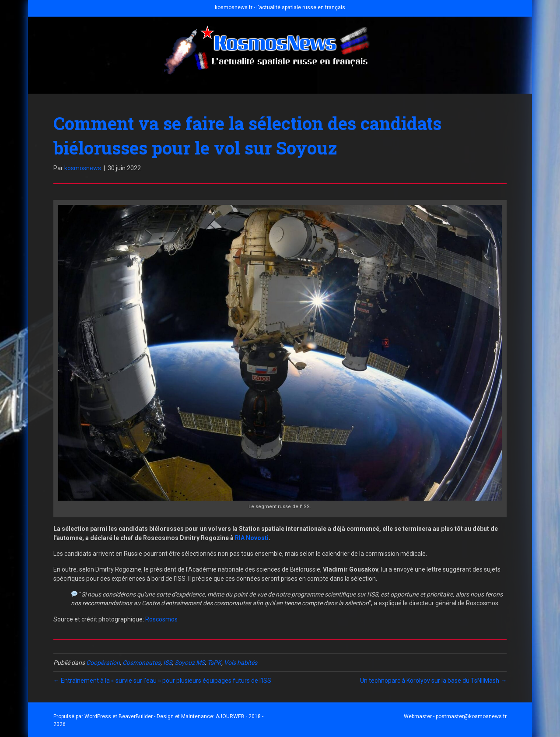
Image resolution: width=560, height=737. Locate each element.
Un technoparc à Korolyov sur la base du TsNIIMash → (433, 681)
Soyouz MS (190, 663)
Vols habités (241, 663)
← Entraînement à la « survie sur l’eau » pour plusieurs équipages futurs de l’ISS (162, 681)
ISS (168, 663)
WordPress (98, 716)
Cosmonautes (142, 663)
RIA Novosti (252, 538)
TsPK (214, 663)
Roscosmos (161, 619)
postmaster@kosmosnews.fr (471, 716)
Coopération (103, 663)
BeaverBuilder (136, 716)
